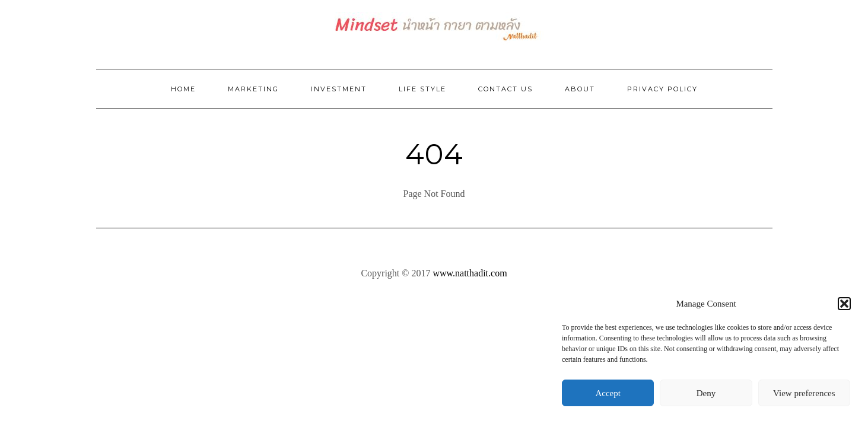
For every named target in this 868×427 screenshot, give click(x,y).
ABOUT (580, 89)
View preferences (804, 393)
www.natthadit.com (470, 273)
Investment (339, 89)
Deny (706, 393)
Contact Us (505, 89)
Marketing (253, 89)
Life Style (422, 89)
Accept (608, 393)
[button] (844, 304)
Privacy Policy (662, 89)
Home (183, 89)
